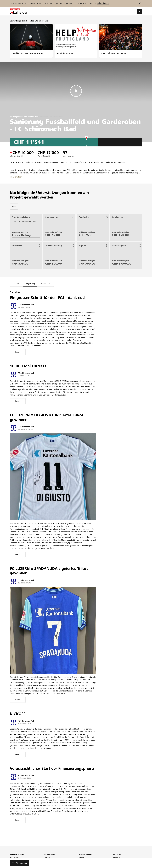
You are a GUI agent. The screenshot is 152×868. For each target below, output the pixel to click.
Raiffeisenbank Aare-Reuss (51, 117)
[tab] (14, 207)
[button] (140, 11)
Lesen (18, 353)
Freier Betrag (21, 235)
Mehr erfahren (103, 3)
